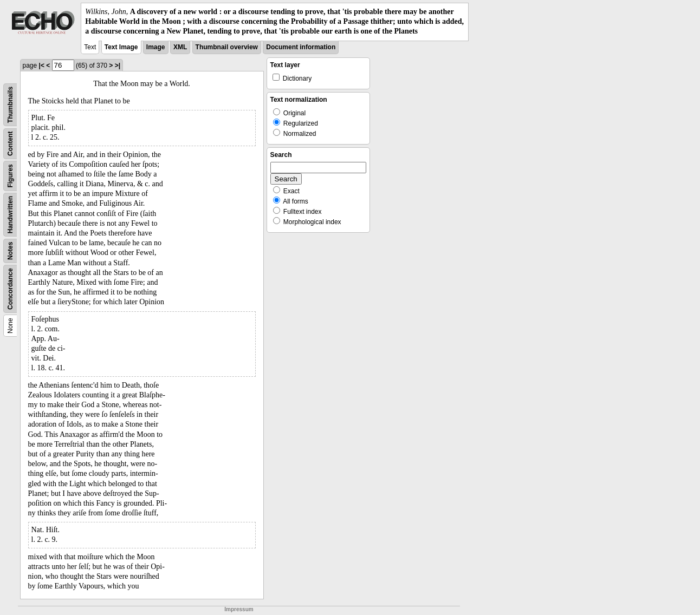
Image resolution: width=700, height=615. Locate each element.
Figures (10, 176)
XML (180, 47)
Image (156, 47)
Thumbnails (10, 104)
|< (42, 66)
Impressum (239, 609)
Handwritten (10, 214)
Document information (301, 47)
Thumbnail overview (227, 47)
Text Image (121, 47)
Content (10, 143)
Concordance (10, 289)
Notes (10, 250)
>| (118, 66)
